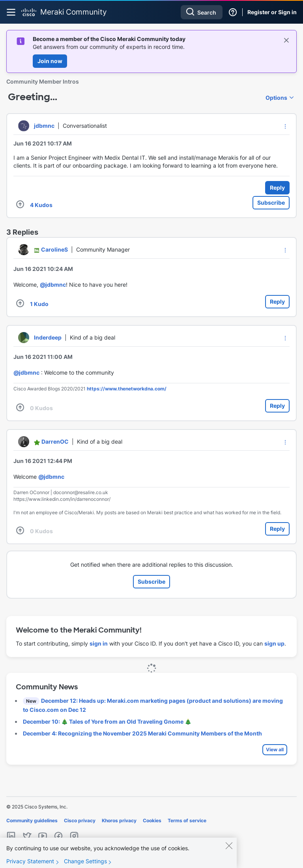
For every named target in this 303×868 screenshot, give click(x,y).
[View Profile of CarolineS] (54, 249)
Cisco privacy (80, 820)
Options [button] (276, 98)
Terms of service (187, 820)
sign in (99, 643)
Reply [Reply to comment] (277, 301)
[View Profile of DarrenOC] (55, 441)
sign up (274, 643)
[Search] (202, 12)
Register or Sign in (272, 12)
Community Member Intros (43, 81)
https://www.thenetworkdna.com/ (127, 389)
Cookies (152, 820)
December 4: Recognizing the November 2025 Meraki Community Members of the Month (142, 733)
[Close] (229, 852)
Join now (50, 61)
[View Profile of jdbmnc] (44, 126)
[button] (285, 126)
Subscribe (271, 203)
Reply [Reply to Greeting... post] (277, 188)
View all (275, 749)
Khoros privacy (119, 820)
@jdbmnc (53, 285)
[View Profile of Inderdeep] (48, 337)
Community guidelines (32, 820)
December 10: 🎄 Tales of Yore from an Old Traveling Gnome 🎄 (107, 721)
